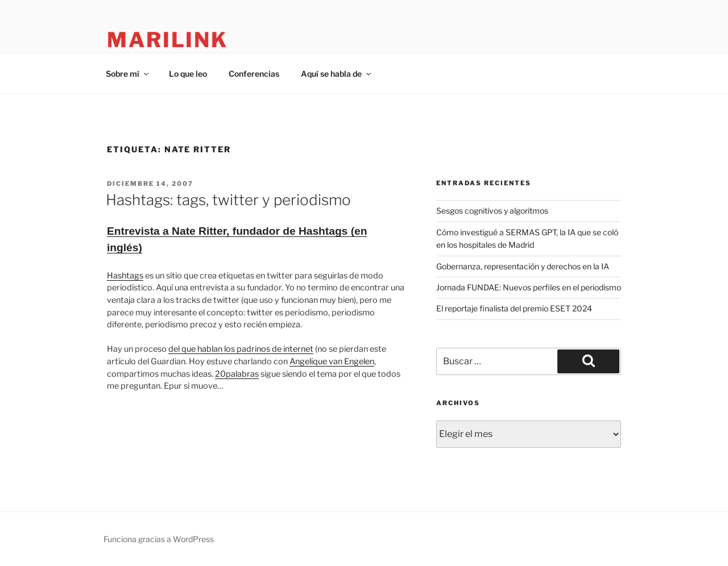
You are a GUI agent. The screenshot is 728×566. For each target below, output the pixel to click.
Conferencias (254, 74)
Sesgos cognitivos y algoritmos (492, 211)
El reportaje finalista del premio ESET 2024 (514, 308)
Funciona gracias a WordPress (159, 539)
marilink (167, 40)
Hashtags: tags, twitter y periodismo (228, 200)
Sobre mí (128, 74)
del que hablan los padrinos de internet (241, 349)
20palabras (237, 374)
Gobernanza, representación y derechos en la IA (523, 266)
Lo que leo (188, 74)
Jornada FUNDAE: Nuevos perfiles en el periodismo (529, 287)
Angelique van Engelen (332, 361)
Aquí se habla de (337, 74)
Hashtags (125, 276)
